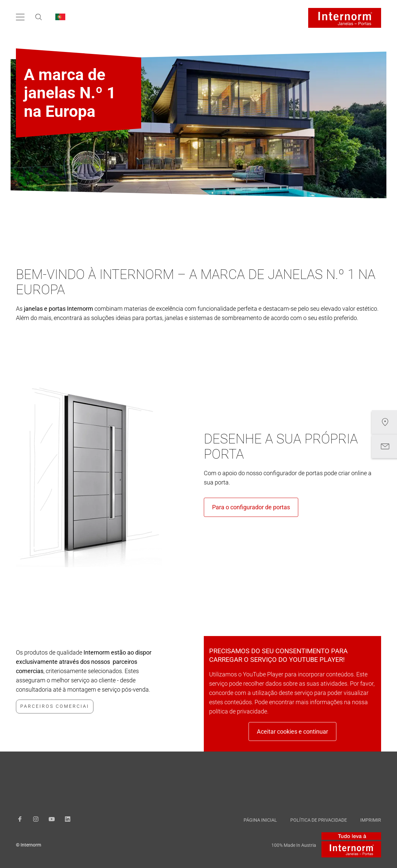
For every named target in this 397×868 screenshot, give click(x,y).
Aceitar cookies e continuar (292, 731)
